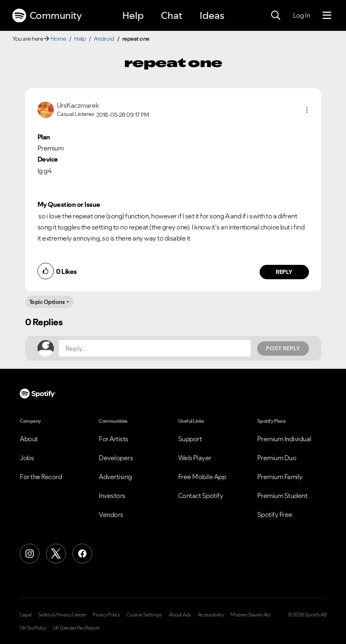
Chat (172, 15)
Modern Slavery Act (251, 615)
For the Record (41, 477)
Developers (116, 458)
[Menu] (327, 16)
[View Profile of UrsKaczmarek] (78, 105)
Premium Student (282, 496)
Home (58, 39)
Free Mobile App (202, 477)
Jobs (27, 458)
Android (104, 39)
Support (190, 439)
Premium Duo (277, 458)
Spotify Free (275, 514)
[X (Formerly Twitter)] (56, 554)
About (29, 439)
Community (47, 16)
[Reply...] (155, 348)
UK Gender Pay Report (77, 628)
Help (133, 15)
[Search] (276, 16)
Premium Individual (284, 439)
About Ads (180, 615)
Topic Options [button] (47, 302)
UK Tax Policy (33, 628)
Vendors (111, 514)
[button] (307, 110)
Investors (112, 496)
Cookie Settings (144, 615)
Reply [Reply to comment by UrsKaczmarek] (284, 272)
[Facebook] (82, 554)
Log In (301, 15)
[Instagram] (30, 554)
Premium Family (280, 477)
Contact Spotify (201, 496)
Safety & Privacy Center (62, 615)
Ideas (212, 15)
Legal (26, 615)
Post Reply (283, 348)
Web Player (195, 458)
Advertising (115, 477)
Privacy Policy (106, 615)
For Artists (114, 439)
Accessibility (211, 615)
